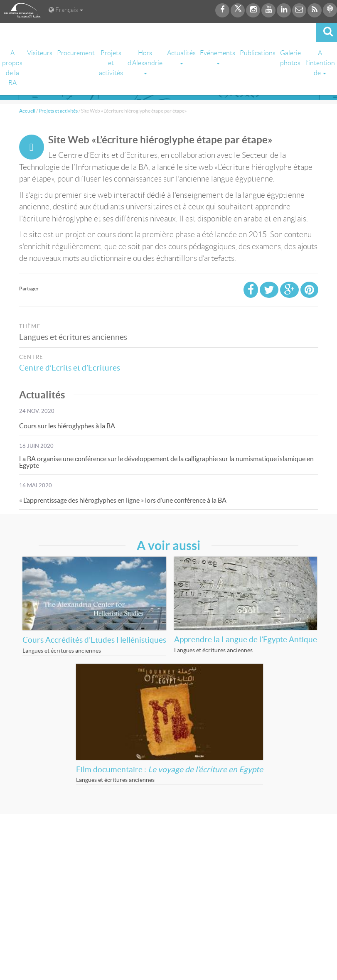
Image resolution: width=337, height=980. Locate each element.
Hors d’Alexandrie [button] (145, 62)
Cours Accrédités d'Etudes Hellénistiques (94, 640)
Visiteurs (40, 53)
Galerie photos (290, 58)
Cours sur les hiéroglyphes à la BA (67, 426)
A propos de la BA (12, 68)
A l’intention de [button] (320, 63)
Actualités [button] (181, 57)
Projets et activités (111, 63)
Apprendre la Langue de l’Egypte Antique (246, 640)
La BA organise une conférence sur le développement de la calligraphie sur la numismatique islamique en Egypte (166, 462)
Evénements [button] (218, 57)
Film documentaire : (170, 770)
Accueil (27, 111)
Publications (258, 53)
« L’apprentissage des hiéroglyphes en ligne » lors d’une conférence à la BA (123, 500)
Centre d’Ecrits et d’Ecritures (73, 368)
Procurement (76, 53)
